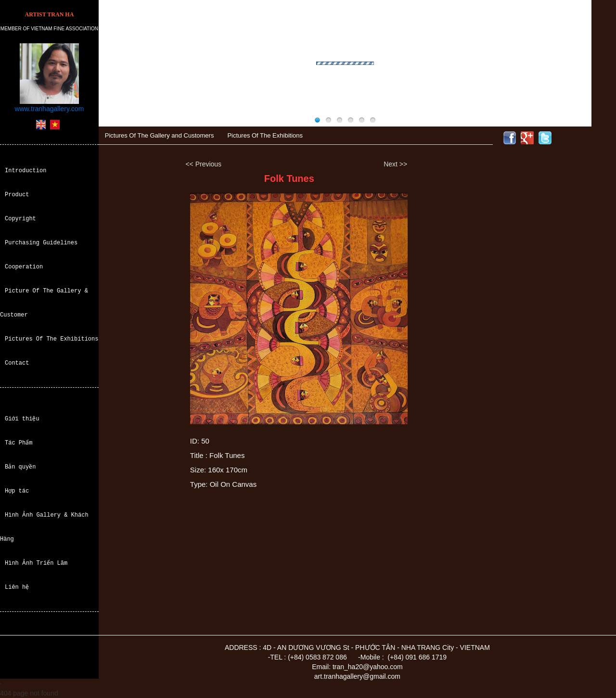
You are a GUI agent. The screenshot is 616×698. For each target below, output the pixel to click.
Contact (17, 363)
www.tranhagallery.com (50, 109)
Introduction (26, 171)
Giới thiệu (22, 419)
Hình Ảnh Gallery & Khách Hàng (44, 527)
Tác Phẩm (19, 443)
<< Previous (203, 164)
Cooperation (24, 267)
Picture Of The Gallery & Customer (44, 303)
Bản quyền (20, 467)
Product (17, 195)
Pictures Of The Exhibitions (51, 339)
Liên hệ (17, 587)
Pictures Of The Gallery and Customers (160, 135)
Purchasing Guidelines (41, 243)
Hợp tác (17, 491)
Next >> (395, 164)
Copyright (20, 219)
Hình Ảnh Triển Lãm (36, 563)
